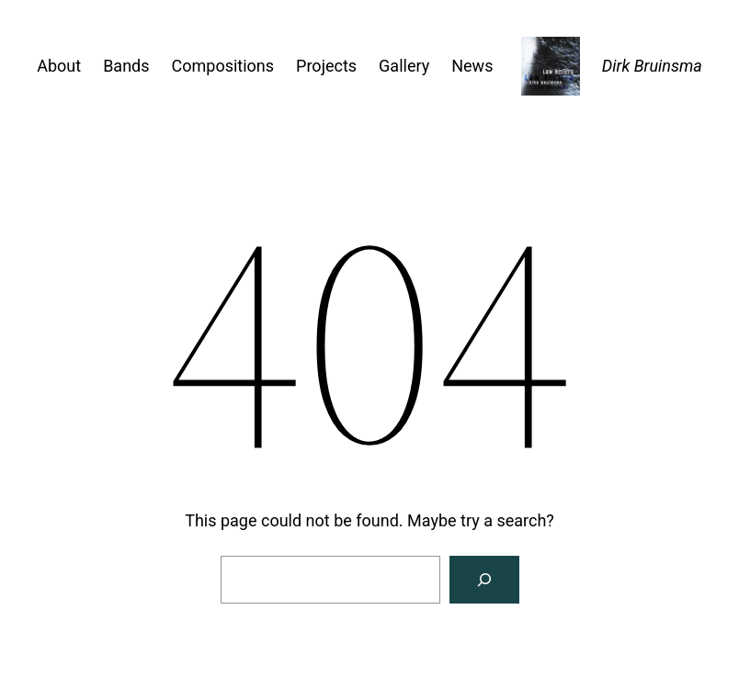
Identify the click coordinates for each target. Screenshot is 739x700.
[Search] (484, 580)
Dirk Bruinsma (652, 66)
